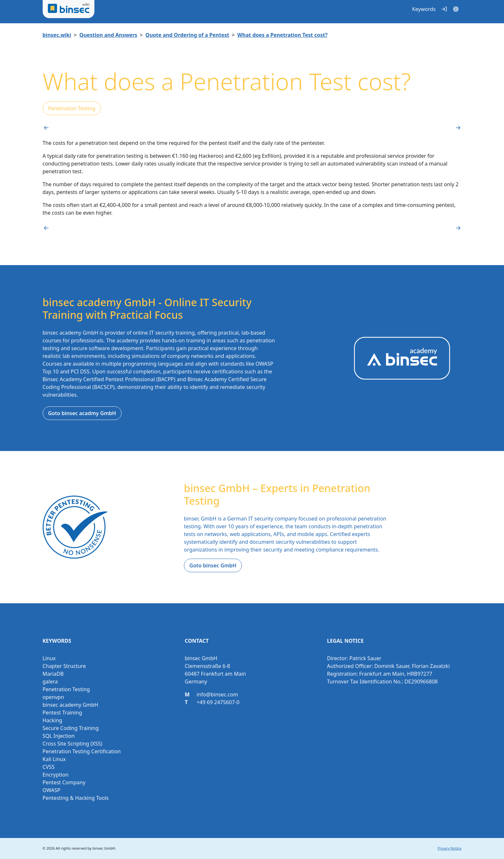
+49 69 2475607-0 (218, 702)
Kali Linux (54, 759)
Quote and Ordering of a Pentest (187, 35)
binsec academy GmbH (70, 705)
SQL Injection (59, 736)
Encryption (56, 775)
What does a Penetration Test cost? (282, 35)
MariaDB (53, 674)
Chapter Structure (64, 666)
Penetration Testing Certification (82, 751)
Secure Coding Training (71, 728)
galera (50, 682)
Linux (49, 658)
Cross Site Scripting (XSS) (73, 744)
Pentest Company (64, 782)
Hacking (53, 720)
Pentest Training (62, 713)
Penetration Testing (72, 108)
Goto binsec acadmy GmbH (82, 413)
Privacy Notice (449, 848)
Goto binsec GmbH (213, 565)
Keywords (424, 9)
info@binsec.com (217, 694)
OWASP (52, 790)
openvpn (53, 697)
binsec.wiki (57, 35)
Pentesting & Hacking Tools (76, 798)
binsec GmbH (104, 848)
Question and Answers (108, 35)
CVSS (49, 767)
